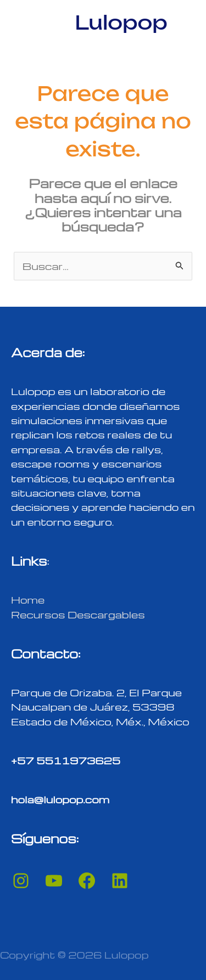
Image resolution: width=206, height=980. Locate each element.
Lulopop (121, 22)
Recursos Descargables (78, 614)
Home (28, 599)
